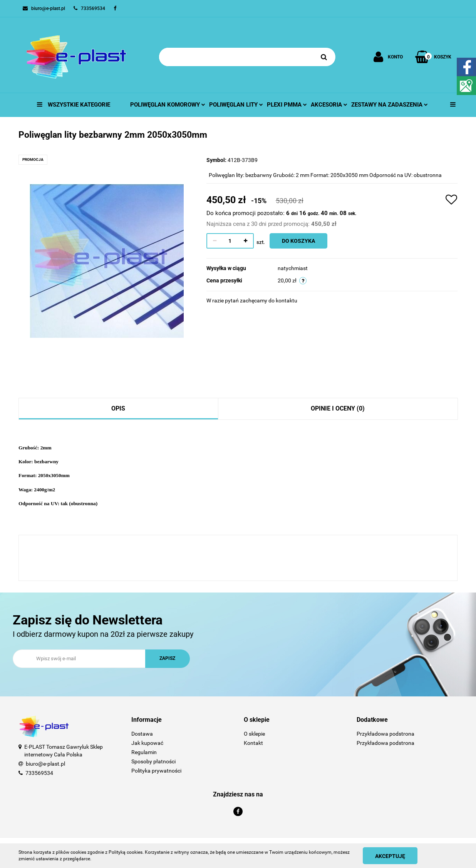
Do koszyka (298, 241)
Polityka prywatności (156, 771)
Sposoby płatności (153, 761)
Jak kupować (147, 743)
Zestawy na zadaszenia (390, 105)
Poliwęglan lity (236, 105)
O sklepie (254, 734)
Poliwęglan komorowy (168, 105)
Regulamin (144, 752)
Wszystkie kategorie (74, 105)
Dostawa (142, 734)
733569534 (39, 773)
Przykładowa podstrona (385, 734)
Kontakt (253, 743)
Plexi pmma (287, 105)
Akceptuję (390, 856)
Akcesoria (329, 105)
